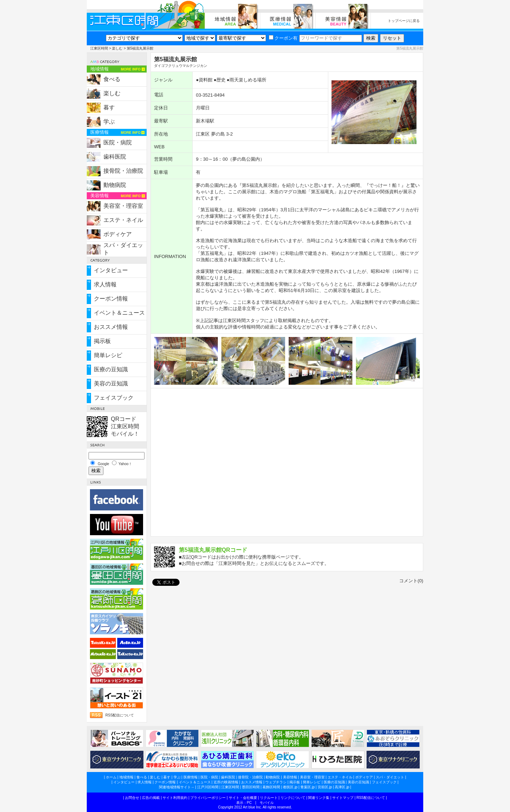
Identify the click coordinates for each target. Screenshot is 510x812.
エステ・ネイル (123, 220)
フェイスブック (114, 398)
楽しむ (117, 48)
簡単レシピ (108, 355)
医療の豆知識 (111, 369)
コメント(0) (411, 581)
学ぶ (109, 122)
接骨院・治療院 (123, 171)
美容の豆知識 (111, 384)
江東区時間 (99, 48)
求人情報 (105, 284)
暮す (109, 107)
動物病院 (115, 185)
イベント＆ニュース (119, 313)
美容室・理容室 (123, 206)
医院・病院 (118, 142)
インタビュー (111, 270)
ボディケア (118, 234)
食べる (112, 79)
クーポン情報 (111, 299)
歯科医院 (115, 157)
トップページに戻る (404, 21)
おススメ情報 (111, 327)
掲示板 (102, 341)
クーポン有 (283, 38)
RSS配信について (120, 715)
